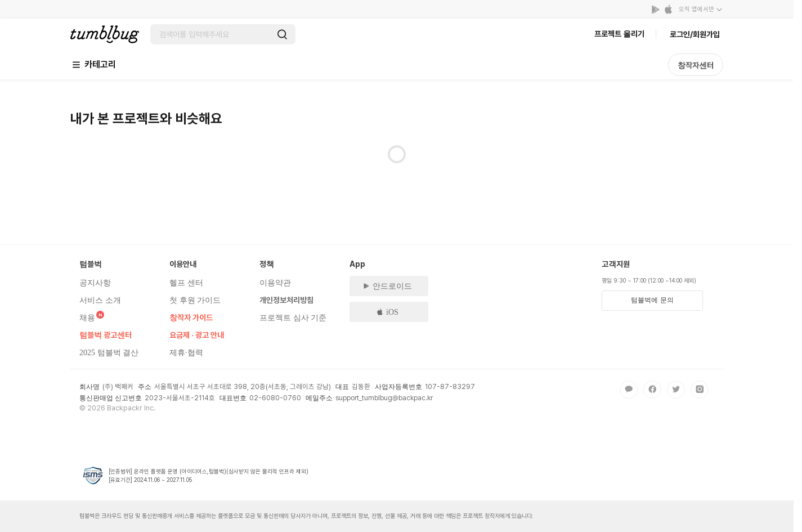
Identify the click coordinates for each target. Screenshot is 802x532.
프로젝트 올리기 (619, 34)
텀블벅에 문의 (652, 300)
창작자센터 (696, 65)
